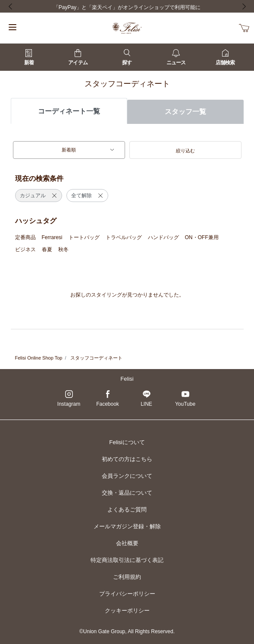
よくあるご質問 (127, 510)
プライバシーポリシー (127, 594)
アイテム (78, 57)
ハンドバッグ (163, 237)
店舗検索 (225, 57)
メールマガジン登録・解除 (127, 526)
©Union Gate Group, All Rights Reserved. (127, 631)
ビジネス (25, 249)
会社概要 (127, 543)
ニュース (176, 57)
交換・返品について (127, 493)
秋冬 (63, 249)
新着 (29, 57)
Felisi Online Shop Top (39, 358)
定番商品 (25, 237)
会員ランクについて (127, 476)
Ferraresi (52, 237)
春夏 (47, 249)
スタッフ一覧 (185, 112)
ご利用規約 (127, 577)
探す (127, 57)
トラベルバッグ (124, 237)
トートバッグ (84, 237)
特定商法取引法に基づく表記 (127, 560)
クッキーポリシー (127, 611)
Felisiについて (127, 442)
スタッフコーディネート (96, 358)
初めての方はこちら (127, 459)
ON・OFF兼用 (202, 237)
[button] (185, 150)
